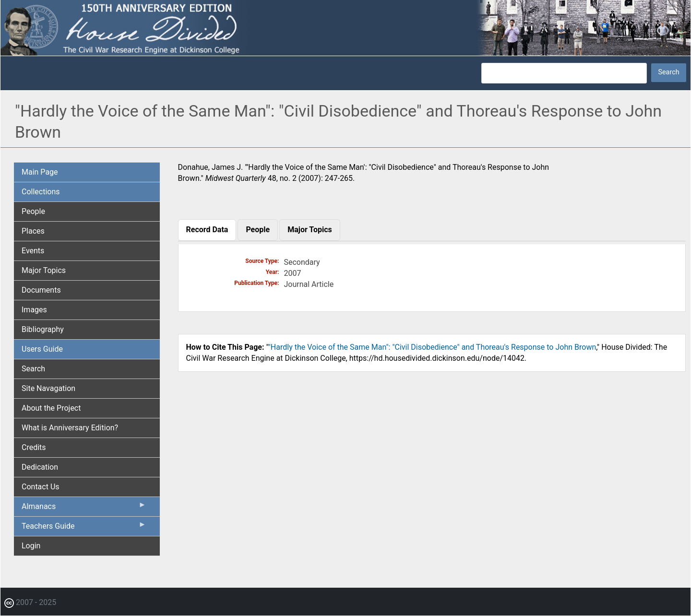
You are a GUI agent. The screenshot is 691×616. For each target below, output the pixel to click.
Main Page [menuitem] (40, 172)
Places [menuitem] (33, 231)
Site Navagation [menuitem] (48, 388)
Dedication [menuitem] (40, 467)
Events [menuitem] (33, 251)
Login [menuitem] (31, 546)
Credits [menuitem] (34, 447)
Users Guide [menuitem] (42, 349)
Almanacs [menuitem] (84, 509)
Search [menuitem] (33, 369)
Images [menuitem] (34, 310)
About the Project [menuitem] (51, 408)
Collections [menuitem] (41, 192)
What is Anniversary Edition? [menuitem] (70, 428)
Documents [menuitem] (41, 290)
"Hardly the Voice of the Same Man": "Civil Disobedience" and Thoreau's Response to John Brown (432, 347)
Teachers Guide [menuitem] (84, 528)
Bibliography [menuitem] (43, 329)
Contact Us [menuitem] (41, 487)
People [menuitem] (33, 211)
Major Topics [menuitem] (44, 270)
